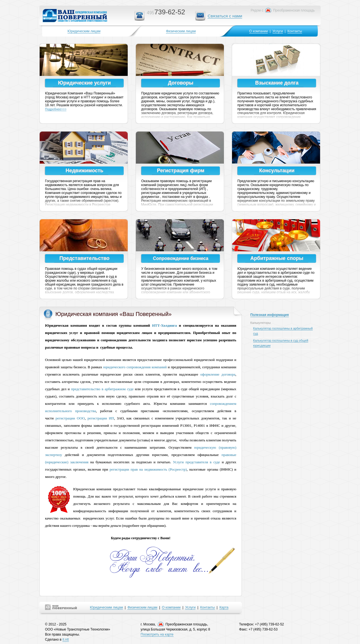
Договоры (181, 83)
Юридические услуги (84, 83)
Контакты (295, 31)
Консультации (277, 171)
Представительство (84, 258)
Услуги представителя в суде (196, 462)
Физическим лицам (181, 31)
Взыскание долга (277, 83)
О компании (258, 31)
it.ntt (66, 640)
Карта (224, 607)
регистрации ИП (101, 418)
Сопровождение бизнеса (181, 258)
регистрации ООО (70, 418)
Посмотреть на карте (157, 634)
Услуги (278, 31)
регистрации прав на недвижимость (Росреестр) (148, 469)
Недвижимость (84, 171)
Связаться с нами (225, 16)
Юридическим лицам (84, 31)
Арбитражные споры (277, 258)
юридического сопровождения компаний (135, 367)
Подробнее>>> (56, 109)
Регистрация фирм (181, 171)
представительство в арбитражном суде (102, 389)
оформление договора (218, 374)
